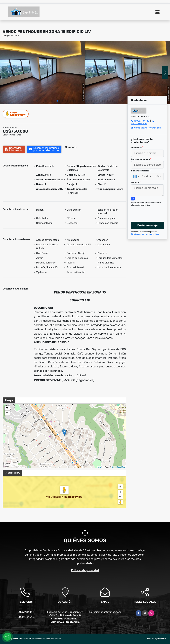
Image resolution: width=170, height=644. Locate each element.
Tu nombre (137, 148)
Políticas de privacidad (85, 570)
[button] (57, 101)
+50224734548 (139, 123)
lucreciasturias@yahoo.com (148, 128)
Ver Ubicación (55, 497)
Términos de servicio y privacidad (145, 234)
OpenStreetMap (119, 467)
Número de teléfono (141, 171)
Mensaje (136, 182)
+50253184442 (142, 121)
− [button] (7, 413)
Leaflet (100, 467)
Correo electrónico (141, 159)
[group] (42, 73)
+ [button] (7, 408)
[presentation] (149, 211)
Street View (16, 114)
